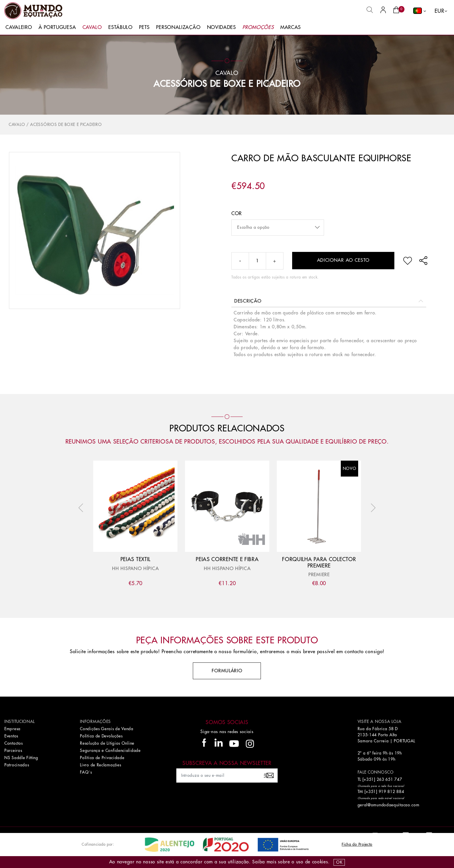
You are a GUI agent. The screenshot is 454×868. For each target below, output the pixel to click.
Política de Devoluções (101, 736)
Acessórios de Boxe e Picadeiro (227, 84)
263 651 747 (389, 779)
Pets (144, 27)
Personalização (178, 27)
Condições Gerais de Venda (107, 729)
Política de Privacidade (102, 758)
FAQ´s (86, 772)
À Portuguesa (57, 27)
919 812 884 (391, 792)
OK (339, 862)
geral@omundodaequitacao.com (389, 805)
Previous (82, 508)
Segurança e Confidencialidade (110, 750)
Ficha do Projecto (357, 844)
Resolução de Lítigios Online (107, 743)
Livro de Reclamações (100, 765)
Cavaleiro (19, 27)
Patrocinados (17, 765)
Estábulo (120, 27)
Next (372, 508)
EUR (439, 11)
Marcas (291, 27)
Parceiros (13, 750)
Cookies (320, 862)
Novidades (221, 27)
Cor (237, 214)
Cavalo (92, 27)
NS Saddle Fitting (21, 758)
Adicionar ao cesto (343, 260)
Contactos (13, 743)
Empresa (12, 729)
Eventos (11, 736)
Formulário (227, 671)
